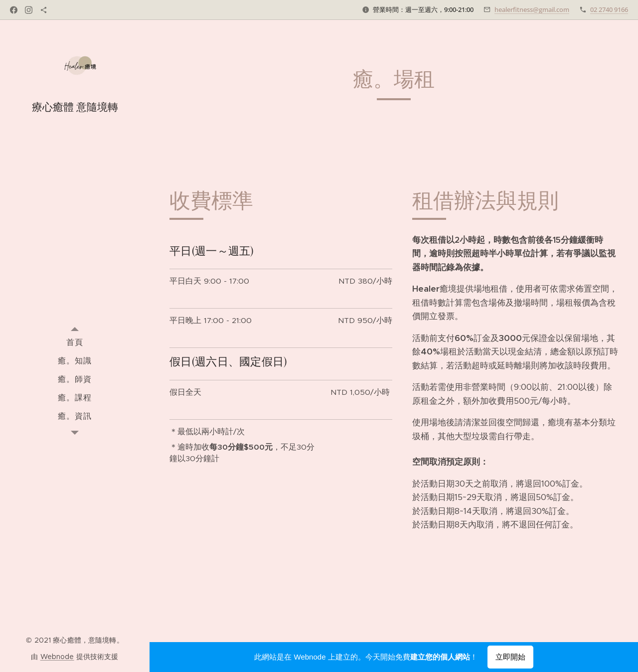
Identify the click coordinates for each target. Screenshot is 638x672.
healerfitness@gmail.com (532, 9)
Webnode (57, 657)
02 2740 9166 (609, 9)
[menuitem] (75, 342)
